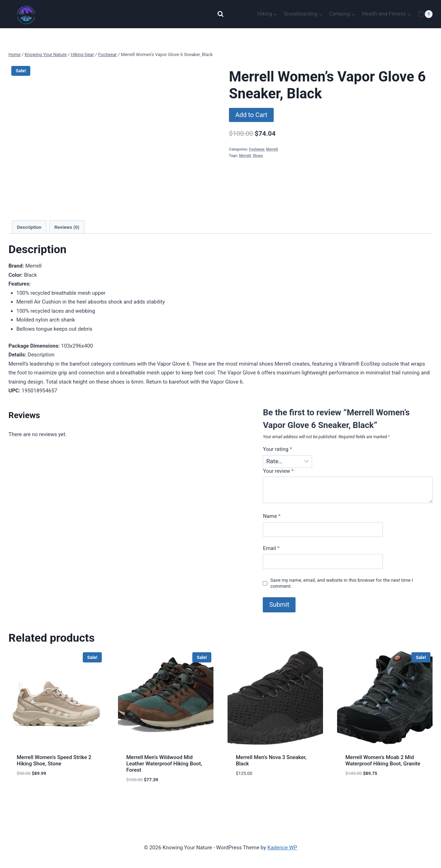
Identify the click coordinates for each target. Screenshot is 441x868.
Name (272, 516)
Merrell (272, 149)
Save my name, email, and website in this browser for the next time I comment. (341, 583)
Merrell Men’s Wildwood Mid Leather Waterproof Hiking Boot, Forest (164, 764)
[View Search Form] (220, 14)
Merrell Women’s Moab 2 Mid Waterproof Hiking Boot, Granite (383, 760)
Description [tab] (29, 227)
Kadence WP (282, 848)
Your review (278, 471)
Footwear (257, 149)
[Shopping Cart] (425, 14)
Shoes (258, 156)
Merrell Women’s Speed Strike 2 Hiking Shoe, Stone (54, 760)
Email (271, 548)
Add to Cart (251, 115)
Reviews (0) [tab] (67, 227)
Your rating (277, 449)
